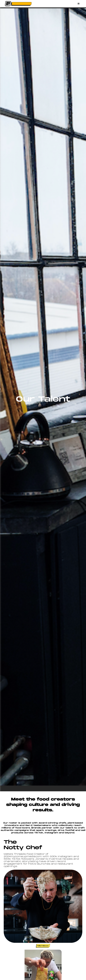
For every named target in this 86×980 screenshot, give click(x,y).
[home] (18, 4)
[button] (79, 4)
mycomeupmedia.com (26, 857)
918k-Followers (43, 946)
